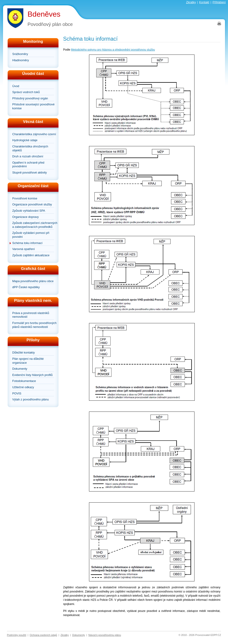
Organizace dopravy (26, 217)
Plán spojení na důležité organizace (28, 361)
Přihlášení (219, 2)
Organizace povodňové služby (32, 204)
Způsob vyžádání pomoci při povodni (31, 235)
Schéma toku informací (27, 243)
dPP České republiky (26, 287)
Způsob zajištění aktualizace (31, 255)
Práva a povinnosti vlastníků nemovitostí (31, 315)
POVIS (17, 393)
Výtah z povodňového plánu (31, 399)
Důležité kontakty (23, 353)
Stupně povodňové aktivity (29, 172)
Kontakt (204, 2)
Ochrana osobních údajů (43, 635)
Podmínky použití (17, 635)
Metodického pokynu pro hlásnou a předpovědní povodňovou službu (113, 50)
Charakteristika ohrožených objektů (30, 148)
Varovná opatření (23, 249)
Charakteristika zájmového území (34, 134)
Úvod (16, 86)
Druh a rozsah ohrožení (28, 156)
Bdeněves (44, 14)
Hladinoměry (21, 60)
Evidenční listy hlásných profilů (32, 375)
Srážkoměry (20, 54)
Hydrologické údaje (25, 140)
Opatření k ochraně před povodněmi (28, 165)
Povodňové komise (25, 198)
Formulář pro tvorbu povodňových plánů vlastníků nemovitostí (34, 325)
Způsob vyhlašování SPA (29, 211)
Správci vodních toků (26, 92)
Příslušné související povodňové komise (33, 106)
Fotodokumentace (24, 381)
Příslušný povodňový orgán (30, 98)
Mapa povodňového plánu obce (33, 281)
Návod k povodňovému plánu (105, 635)
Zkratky (191, 2)
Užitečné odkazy (23, 387)
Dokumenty (20, 369)
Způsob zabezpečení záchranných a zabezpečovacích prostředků (35, 225)
